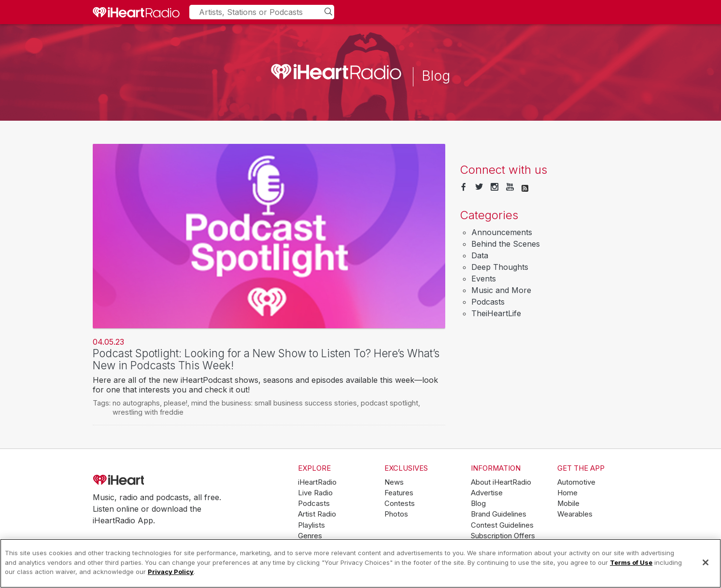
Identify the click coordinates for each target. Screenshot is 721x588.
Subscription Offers (503, 536)
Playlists (311, 525)
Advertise (487, 493)
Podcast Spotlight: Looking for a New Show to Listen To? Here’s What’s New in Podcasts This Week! (266, 359)
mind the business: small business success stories (274, 403)
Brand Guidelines (499, 514)
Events (484, 279)
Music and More (501, 290)
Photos (396, 514)
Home (567, 493)
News (394, 482)
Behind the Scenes (506, 244)
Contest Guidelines (502, 525)
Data (480, 255)
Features (399, 493)
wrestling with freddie (148, 412)
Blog (478, 504)
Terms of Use (631, 562)
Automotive (576, 482)
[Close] (706, 562)
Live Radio (315, 493)
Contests (400, 504)
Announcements (502, 232)
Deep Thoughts (500, 267)
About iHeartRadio (501, 482)
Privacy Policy (171, 572)
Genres (310, 536)
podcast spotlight (389, 403)
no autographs (136, 403)
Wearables (575, 514)
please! (176, 403)
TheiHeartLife (496, 313)
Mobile (568, 504)
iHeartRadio (146, 480)
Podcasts (488, 302)
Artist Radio (317, 514)
